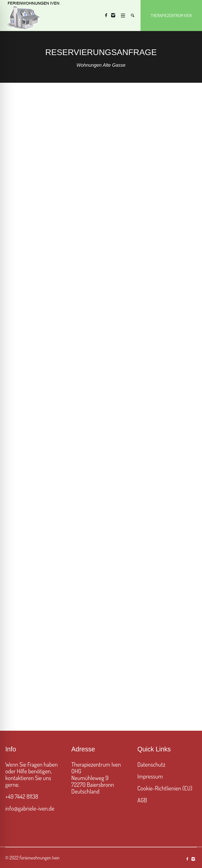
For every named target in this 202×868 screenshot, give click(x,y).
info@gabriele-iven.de (30, 808)
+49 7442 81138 (22, 796)
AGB (142, 800)
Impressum (150, 776)
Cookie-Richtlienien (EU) (165, 788)
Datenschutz (151, 764)
